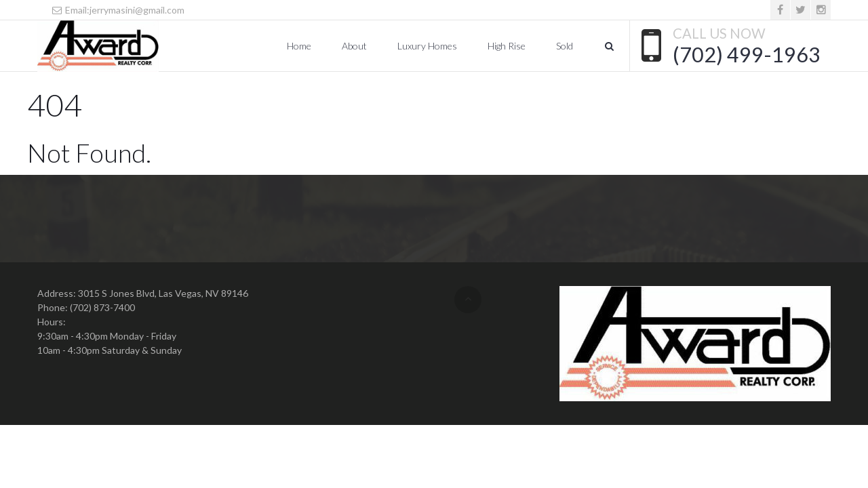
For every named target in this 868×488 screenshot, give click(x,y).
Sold (565, 46)
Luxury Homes (427, 46)
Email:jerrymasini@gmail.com (118, 10)
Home (299, 46)
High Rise (507, 46)
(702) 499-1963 (747, 54)
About (354, 46)
